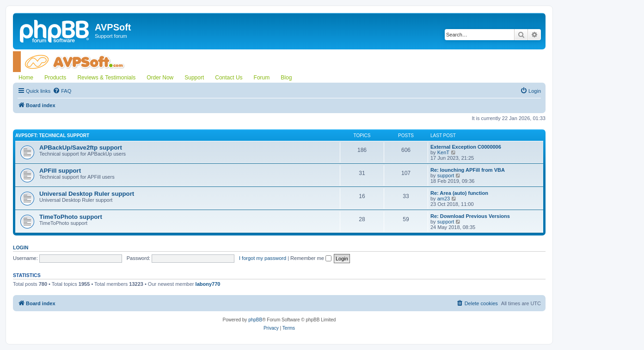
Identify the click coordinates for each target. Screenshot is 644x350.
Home (26, 78)
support (446, 175)
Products (55, 78)
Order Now (160, 78)
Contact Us (229, 78)
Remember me (311, 258)
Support (194, 78)
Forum (262, 78)
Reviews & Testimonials (106, 78)
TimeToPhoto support (71, 217)
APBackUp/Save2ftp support (81, 148)
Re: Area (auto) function (459, 193)
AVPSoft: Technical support (52, 136)
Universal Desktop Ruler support (87, 194)
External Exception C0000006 (466, 147)
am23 (444, 199)
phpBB (255, 320)
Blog (286, 78)
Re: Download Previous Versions (470, 216)
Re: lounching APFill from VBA (468, 170)
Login (21, 247)
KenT (443, 152)
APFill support (60, 171)
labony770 (208, 284)
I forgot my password (263, 258)
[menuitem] (62, 91)
